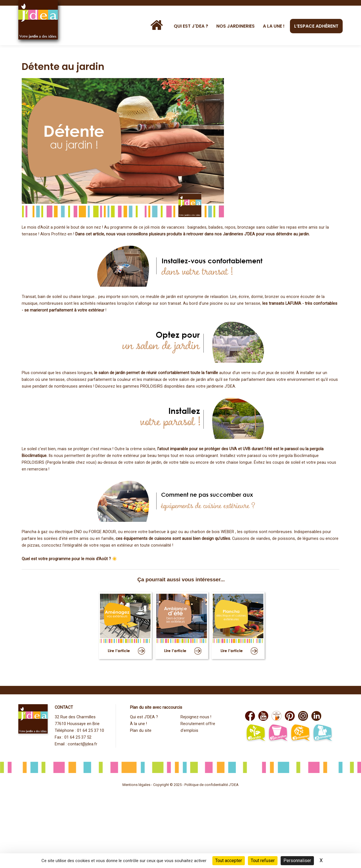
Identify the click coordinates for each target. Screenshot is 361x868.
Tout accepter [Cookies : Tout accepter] (229, 861)
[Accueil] (158, 25)
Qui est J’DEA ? (144, 717)
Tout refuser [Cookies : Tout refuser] (263, 861)
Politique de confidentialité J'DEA (212, 785)
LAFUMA (293, 303)
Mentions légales (136, 785)
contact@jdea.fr (82, 744)
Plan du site (141, 731)
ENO (78, 532)
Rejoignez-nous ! (196, 717)
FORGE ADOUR (102, 532)
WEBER (227, 532)
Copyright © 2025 (168, 785)
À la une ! (138, 724)
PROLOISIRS (151, 386)
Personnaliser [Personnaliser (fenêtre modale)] (297, 861)
